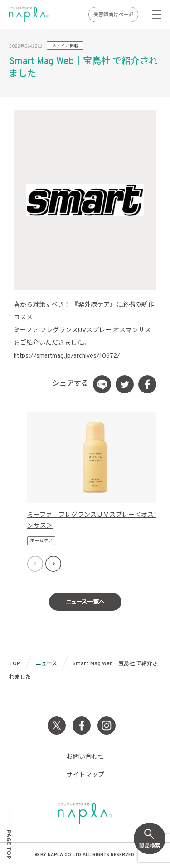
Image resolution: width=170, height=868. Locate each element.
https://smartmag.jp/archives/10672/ (67, 356)
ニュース (46, 664)
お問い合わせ (85, 757)
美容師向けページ (113, 15)
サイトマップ (85, 775)
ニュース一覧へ (85, 603)
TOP (15, 664)
